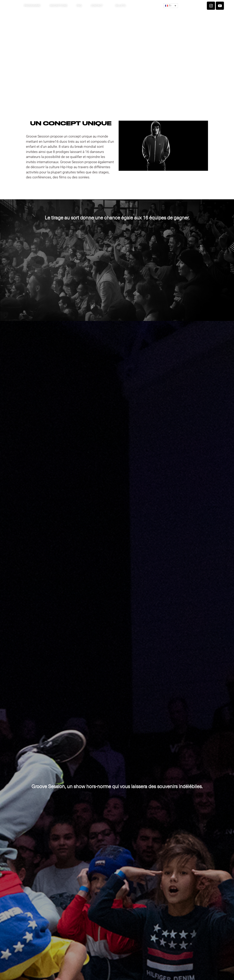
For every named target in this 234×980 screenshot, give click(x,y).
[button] (171, 6)
